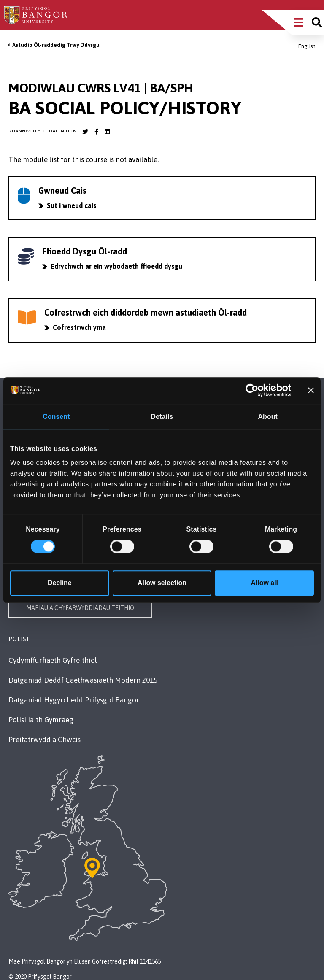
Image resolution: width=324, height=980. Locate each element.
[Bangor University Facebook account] (96, 132)
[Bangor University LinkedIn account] (107, 132)
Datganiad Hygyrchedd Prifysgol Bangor (74, 700)
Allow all (264, 583)
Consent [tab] (56, 417)
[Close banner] (311, 391)
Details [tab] (162, 417)
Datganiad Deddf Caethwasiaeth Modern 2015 (83, 680)
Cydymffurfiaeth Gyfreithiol (53, 660)
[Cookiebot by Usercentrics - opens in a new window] (255, 391)
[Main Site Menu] (298, 22)
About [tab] (267, 417)
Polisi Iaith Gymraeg (41, 720)
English (307, 46)
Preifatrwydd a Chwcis (45, 740)
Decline (60, 583)
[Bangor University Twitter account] (85, 132)
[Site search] (317, 22)
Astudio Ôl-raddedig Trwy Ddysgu (56, 45)
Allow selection (162, 583)
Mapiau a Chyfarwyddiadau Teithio (80, 608)
